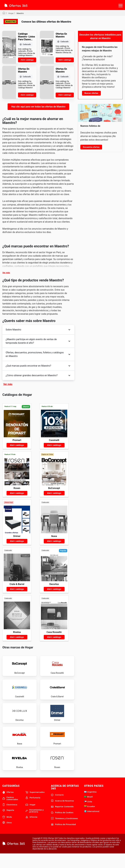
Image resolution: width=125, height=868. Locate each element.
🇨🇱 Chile (88, 815)
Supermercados (35, 806)
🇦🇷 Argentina (90, 806)
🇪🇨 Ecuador (90, 820)
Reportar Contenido (62, 821)
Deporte (8, 824)
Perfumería (33, 812)
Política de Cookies (62, 827)
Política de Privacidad (63, 838)
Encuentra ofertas (91, 147)
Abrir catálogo (27, 60)
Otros (7, 837)
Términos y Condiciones (64, 832)
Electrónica (10, 819)
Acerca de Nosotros (62, 815)
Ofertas (8, 806)
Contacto (57, 809)
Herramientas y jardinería (35, 825)
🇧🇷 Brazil (88, 811)
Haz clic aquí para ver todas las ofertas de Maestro (38, 107)
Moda (7, 831)
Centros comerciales (10, 812)
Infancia (31, 831)
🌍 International (92, 825)
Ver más (6, 273)
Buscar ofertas (91, 93)
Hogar (11, 13)
